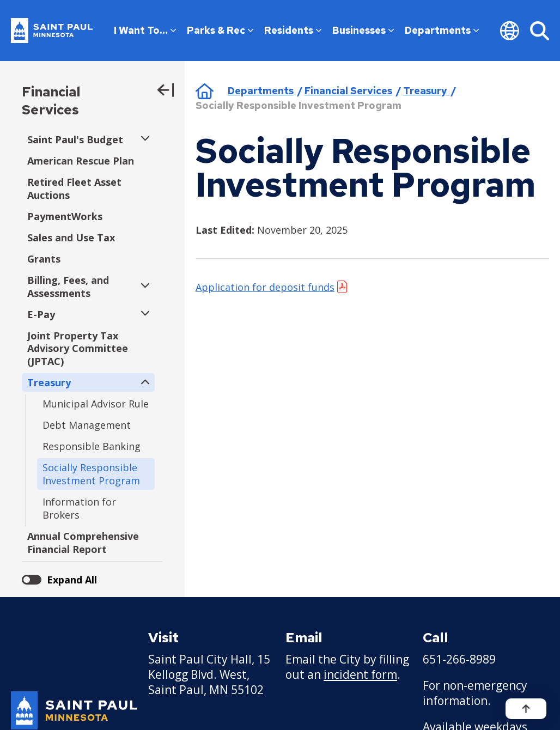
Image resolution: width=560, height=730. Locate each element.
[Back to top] (526, 709)
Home (205, 91)
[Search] (540, 31)
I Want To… (145, 30)
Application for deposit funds (265, 287)
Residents (293, 30)
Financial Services (51, 101)
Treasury (426, 91)
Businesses (363, 30)
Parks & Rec (220, 30)
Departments (442, 30)
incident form (360, 674)
